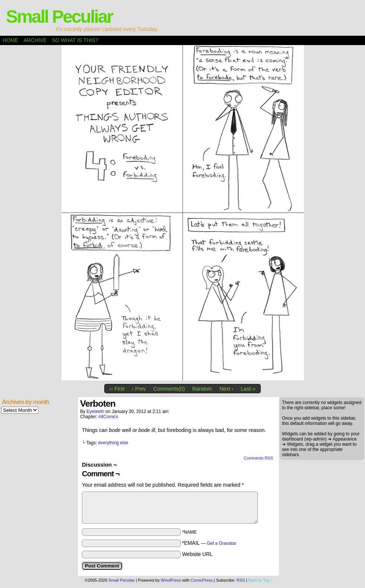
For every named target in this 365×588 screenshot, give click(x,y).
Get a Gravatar (221, 543)
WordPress (171, 580)
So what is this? (75, 40)
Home (10, 40)
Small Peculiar (59, 17)
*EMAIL (209, 543)
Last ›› (248, 389)
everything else (113, 443)
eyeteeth (95, 411)
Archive (35, 40)
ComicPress (202, 580)
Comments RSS (258, 458)
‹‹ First (117, 389)
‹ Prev (139, 389)
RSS (241, 580)
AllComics (108, 417)
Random (202, 389)
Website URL (197, 554)
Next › (226, 389)
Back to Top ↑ (261, 580)
